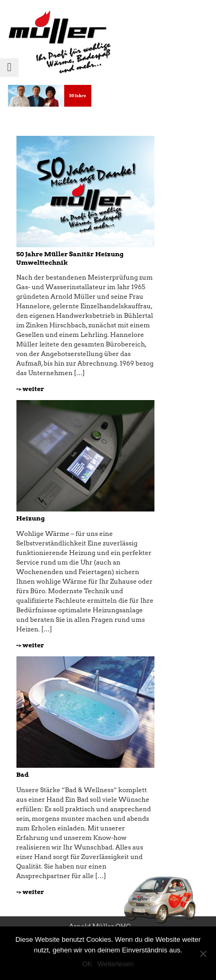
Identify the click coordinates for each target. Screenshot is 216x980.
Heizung (31, 518)
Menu (9, 77)
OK (87, 964)
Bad (23, 774)
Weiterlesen (116, 964)
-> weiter (31, 389)
